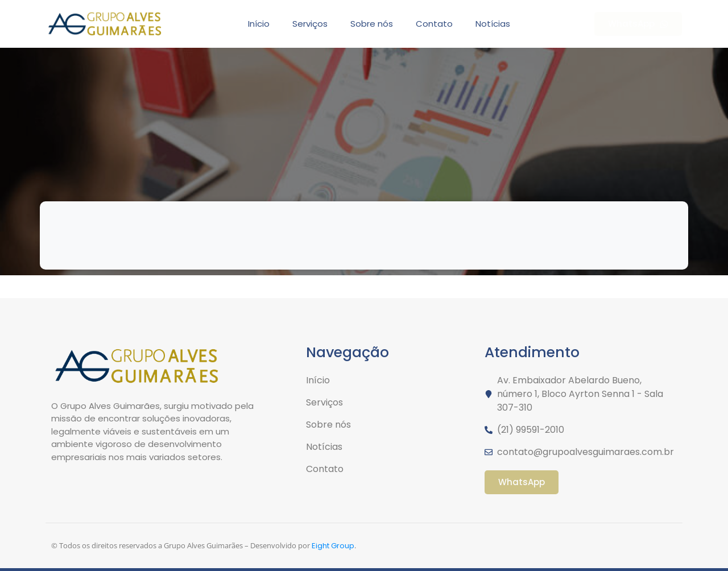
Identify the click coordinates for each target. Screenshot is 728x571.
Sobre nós (372, 24)
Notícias (493, 24)
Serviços (310, 24)
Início (259, 24)
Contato (434, 24)
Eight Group (333, 546)
